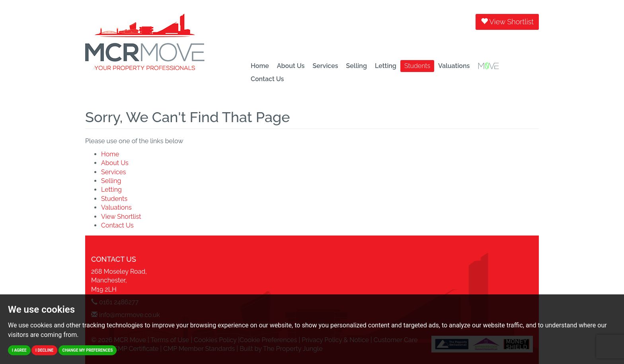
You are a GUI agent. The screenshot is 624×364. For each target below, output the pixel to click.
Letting (386, 66)
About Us (291, 66)
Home (260, 66)
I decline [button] (44, 350)
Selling (357, 66)
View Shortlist (507, 22)
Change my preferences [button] (88, 350)
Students (417, 66)
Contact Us (267, 79)
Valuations (454, 66)
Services (325, 66)
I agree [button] (19, 350)
